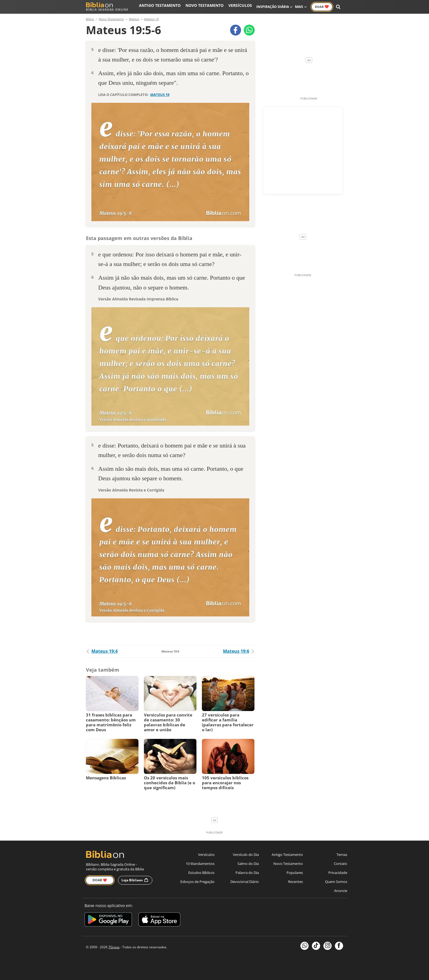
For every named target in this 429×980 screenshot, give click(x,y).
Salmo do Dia (248, 864)
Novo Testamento (211, 7)
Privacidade (338, 873)
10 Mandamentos (200, 864)
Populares (295, 873)
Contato (340, 864)
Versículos (242, 7)
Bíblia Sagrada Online (107, 7)
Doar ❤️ (100, 880)
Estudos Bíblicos (201, 873)
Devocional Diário (245, 882)
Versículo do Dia (246, 855)
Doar (322, 7)
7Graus (114, 947)
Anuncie (341, 891)
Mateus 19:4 (102, 651)
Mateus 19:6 (239, 651)
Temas (342, 855)
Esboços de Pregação (197, 882)
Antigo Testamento (173, 7)
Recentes (295, 882)
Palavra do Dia (247, 873)
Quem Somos (336, 882)
